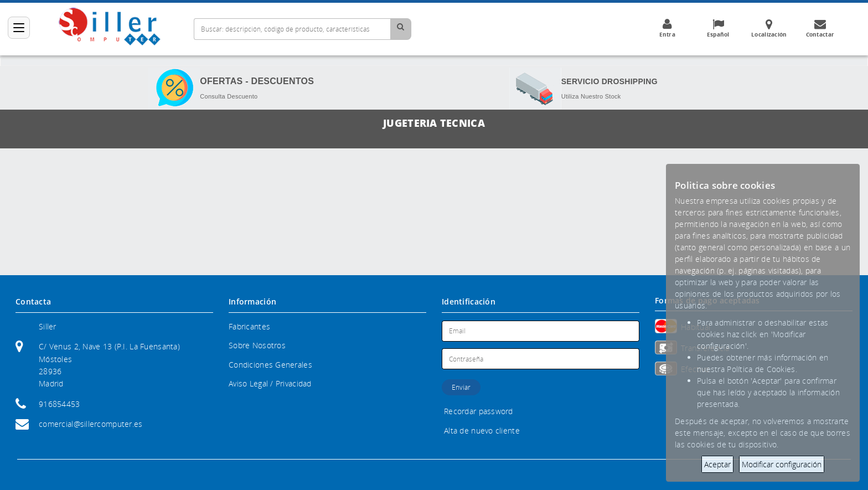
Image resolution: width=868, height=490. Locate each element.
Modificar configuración (782, 464)
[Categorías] (19, 28)
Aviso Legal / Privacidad (270, 383)
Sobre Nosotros (257, 345)
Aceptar (717, 464)
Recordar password (479, 411)
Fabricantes (249, 326)
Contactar (820, 28)
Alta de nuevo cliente (482, 430)
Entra (667, 28)
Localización (769, 28)
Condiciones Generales (270, 365)
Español (718, 28)
